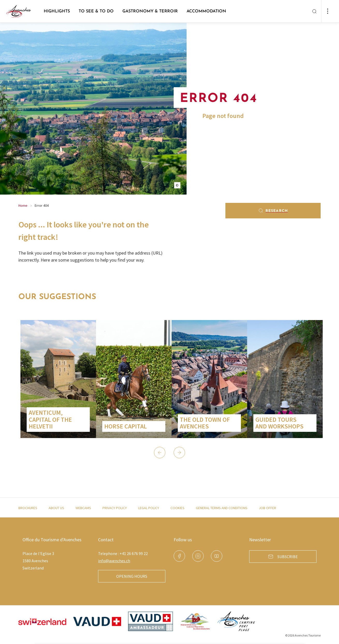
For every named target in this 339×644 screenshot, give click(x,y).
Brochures (28, 508)
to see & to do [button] (96, 11)
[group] (58, 379)
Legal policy (149, 508)
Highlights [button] (57, 11)
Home (23, 205)
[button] (160, 453)
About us (56, 508)
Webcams (83, 508)
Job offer (267, 508)
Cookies (178, 508)
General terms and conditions (222, 508)
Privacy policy (115, 508)
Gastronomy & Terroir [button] (150, 11)
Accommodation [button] (206, 11)
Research (273, 211)
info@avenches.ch (114, 561)
